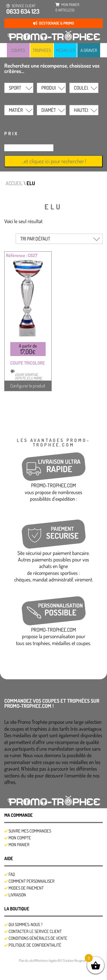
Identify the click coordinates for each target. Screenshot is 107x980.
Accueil (14, 183)
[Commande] (59, 239)
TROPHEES (42, 50)
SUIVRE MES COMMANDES (30, 831)
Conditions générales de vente (38, 938)
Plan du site (27, 960)
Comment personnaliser (32, 881)
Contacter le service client (35, 931)
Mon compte (20, 838)
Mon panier (19, 845)
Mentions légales (47, 960)
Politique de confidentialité (35, 945)
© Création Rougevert (74, 960)
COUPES (18, 50)
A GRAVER (89, 50)
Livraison (17, 895)
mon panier (67, 7)
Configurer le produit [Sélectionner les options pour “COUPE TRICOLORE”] (28, 386)
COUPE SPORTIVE (26, 375)
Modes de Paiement (26, 888)
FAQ (12, 874)
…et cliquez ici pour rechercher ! (54, 161)
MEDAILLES (65, 50)
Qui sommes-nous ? (26, 925)
